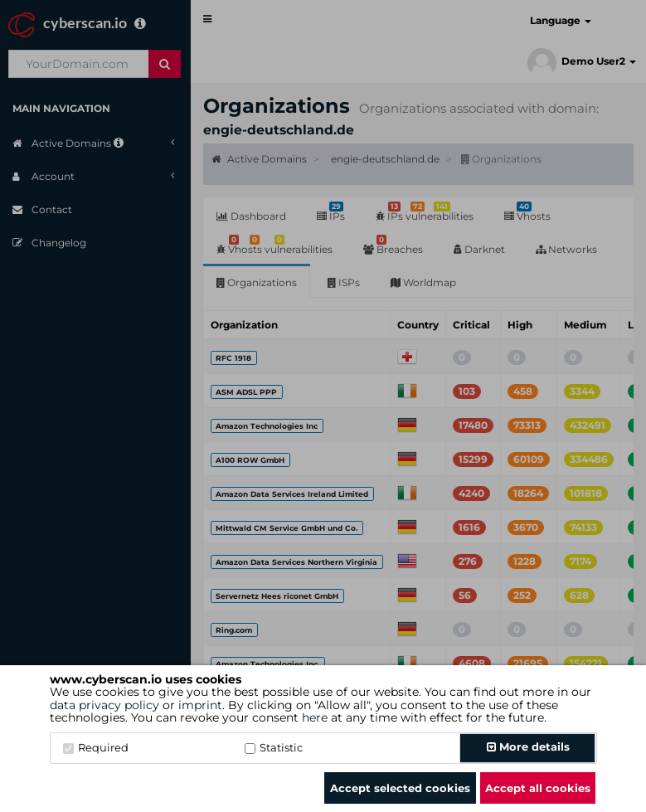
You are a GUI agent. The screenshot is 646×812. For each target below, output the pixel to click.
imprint (200, 705)
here (315, 717)
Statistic (274, 747)
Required (96, 747)
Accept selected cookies (400, 788)
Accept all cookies (538, 788)
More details (528, 746)
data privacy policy (104, 705)
